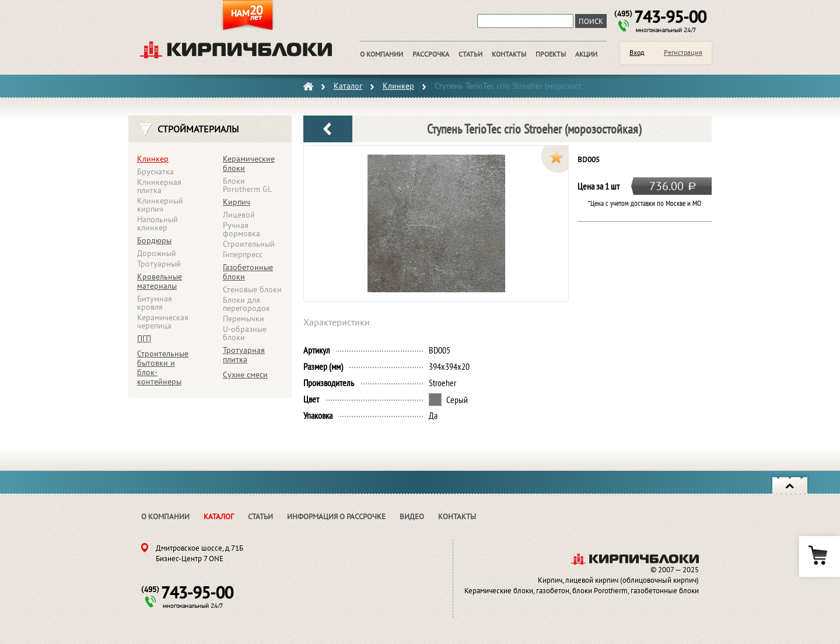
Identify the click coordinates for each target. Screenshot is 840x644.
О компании (165, 517)
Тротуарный (159, 264)
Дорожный (157, 253)
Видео (412, 517)
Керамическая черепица (163, 321)
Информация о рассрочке (336, 517)
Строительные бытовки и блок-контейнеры (163, 367)
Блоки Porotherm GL (247, 185)
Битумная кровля (155, 303)
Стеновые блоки (252, 289)
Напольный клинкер (157, 223)
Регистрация (683, 52)
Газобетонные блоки (248, 272)
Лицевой (239, 215)
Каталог (219, 517)
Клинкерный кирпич (160, 205)
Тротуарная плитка (244, 355)
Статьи (260, 517)
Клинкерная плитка (159, 186)
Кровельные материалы (160, 281)
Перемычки (244, 318)
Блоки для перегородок (246, 304)
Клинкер (153, 159)
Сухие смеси (245, 374)
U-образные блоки (245, 333)
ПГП (144, 338)
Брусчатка (155, 171)
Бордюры (154, 240)
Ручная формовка (242, 229)
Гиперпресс (243, 254)
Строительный (249, 244)
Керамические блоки (249, 163)
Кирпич (237, 202)
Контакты (457, 517)
